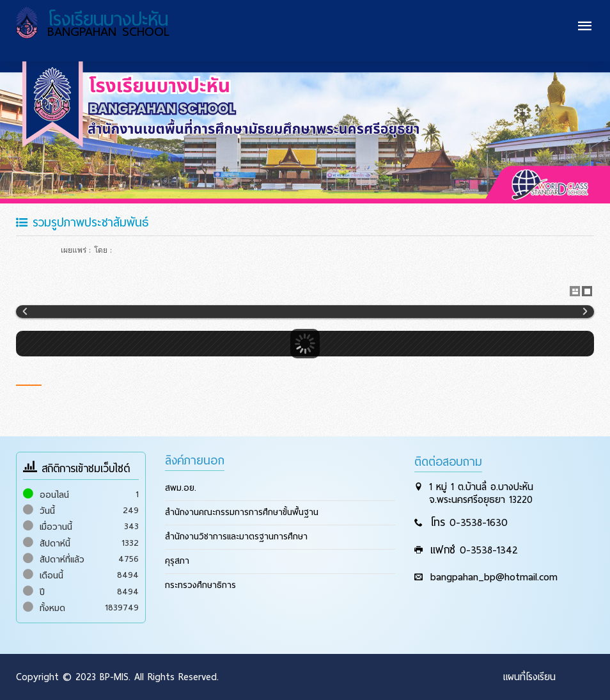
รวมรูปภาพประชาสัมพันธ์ (82, 222)
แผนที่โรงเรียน (529, 677)
